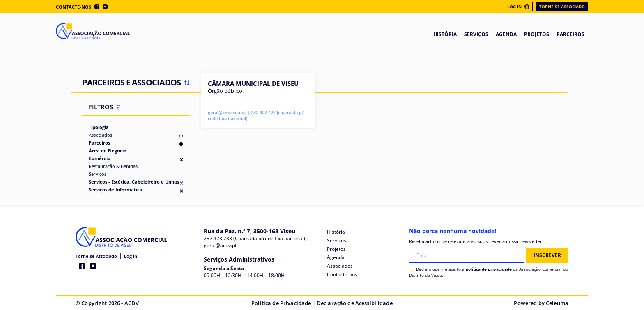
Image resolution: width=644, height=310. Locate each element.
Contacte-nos (74, 7)
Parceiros (99, 143)
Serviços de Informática (116, 189)
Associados (100, 135)
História (336, 232)
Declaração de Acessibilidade (355, 303)
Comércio (100, 158)
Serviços (98, 174)
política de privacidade (489, 269)
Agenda (336, 257)
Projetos (336, 249)
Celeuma (557, 303)
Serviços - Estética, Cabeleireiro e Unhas (134, 182)
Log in (131, 256)
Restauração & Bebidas (113, 166)
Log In (518, 7)
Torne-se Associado (562, 7)
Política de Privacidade (281, 303)
